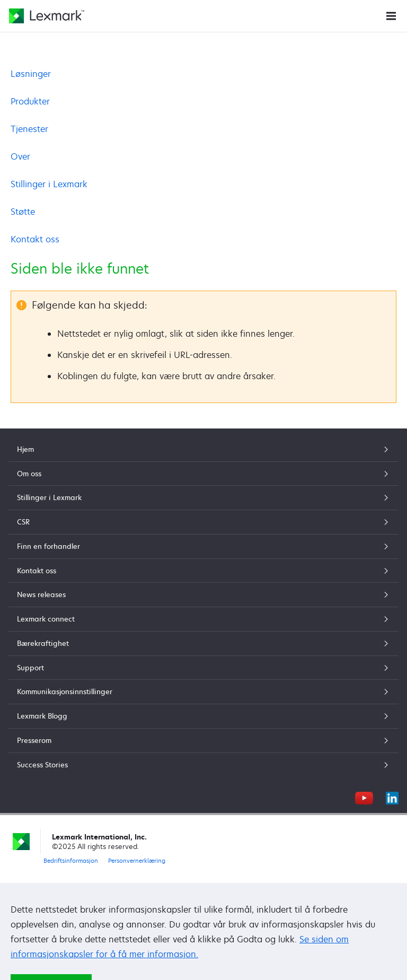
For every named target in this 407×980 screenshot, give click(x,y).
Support (203, 668)
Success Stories (203, 765)
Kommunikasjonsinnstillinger (203, 692)
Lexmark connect (203, 619)
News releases (203, 594)
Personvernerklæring (137, 860)
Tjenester (29, 129)
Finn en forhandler (203, 546)
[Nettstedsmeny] (391, 15)
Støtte (23, 212)
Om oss (203, 474)
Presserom (203, 740)
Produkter (30, 101)
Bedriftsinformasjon (71, 860)
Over (20, 156)
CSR (203, 522)
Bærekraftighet (203, 643)
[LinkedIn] (392, 797)
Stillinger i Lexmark (49, 184)
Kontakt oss (35, 239)
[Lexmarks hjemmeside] (47, 16)
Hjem (203, 449)
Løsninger (31, 74)
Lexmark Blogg (203, 716)
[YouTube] (364, 797)
